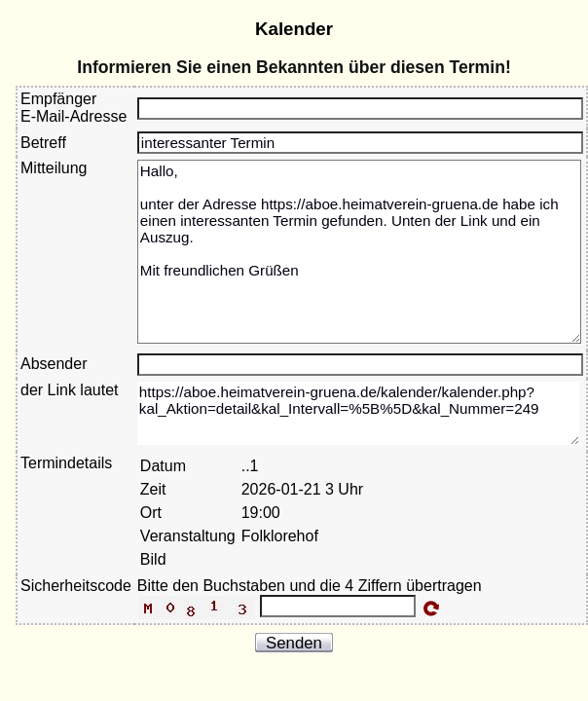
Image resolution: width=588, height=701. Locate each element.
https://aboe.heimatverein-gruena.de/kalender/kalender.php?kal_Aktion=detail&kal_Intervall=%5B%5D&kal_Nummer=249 (358, 413)
